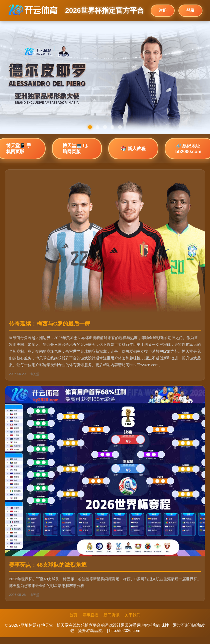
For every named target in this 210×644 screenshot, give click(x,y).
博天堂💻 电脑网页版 (75, 149)
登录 (190, 10)
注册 (163, 10)
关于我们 (133, 615)
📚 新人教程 (133, 149)
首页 (73, 615)
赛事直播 (90, 615)
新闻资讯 (112, 615)
